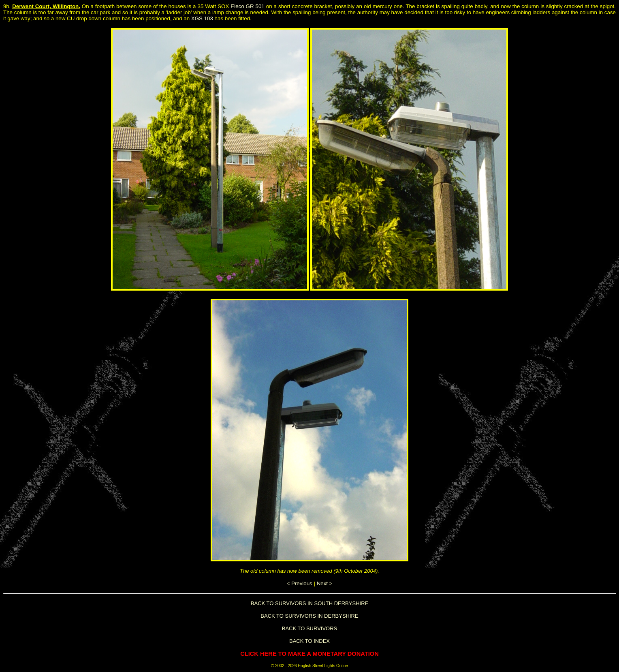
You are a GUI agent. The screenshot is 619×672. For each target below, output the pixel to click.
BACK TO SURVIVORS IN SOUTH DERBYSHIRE (309, 603)
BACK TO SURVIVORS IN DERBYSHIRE (309, 616)
